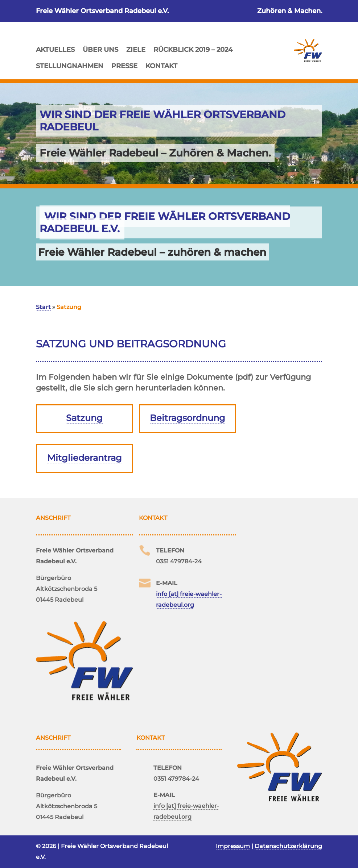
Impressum (233, 846)
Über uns (100, 49)
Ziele (136, 49)
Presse (124, 65)
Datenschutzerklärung (288, 846)
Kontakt (161, 65)
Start (43, 307)
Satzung (84, 418)
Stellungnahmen (70, 65)
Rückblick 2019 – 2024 (193, 49)
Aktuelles (55, 49)
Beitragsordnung (188, 418)
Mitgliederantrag (85, 458)
